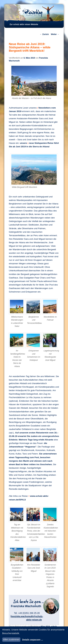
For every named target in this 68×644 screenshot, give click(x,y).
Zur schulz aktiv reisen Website (24, 24)
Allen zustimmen (11, 640)
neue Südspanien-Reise (41, 143)
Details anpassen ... (33, 640)
